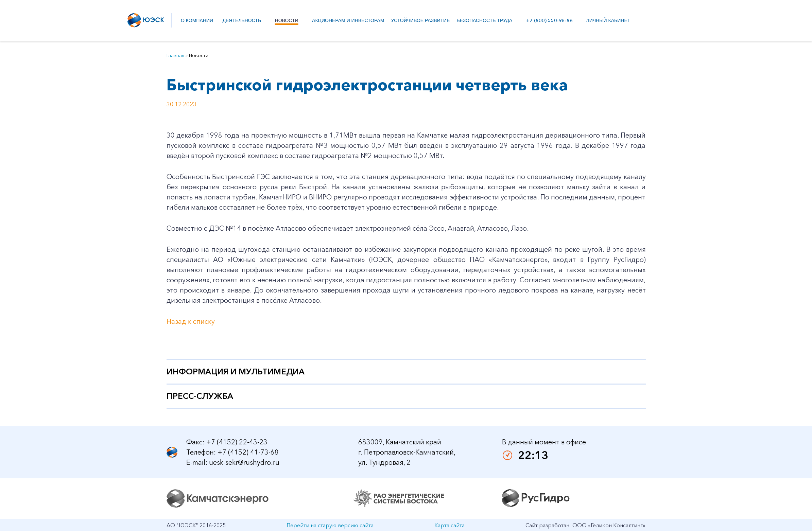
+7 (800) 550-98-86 (548, 20)
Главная (175, 55)
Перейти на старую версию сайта (330, 525)
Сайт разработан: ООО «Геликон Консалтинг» (585, 525)
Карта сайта (450, 525)
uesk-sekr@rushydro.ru (244, 462)
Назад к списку (191, 321)
